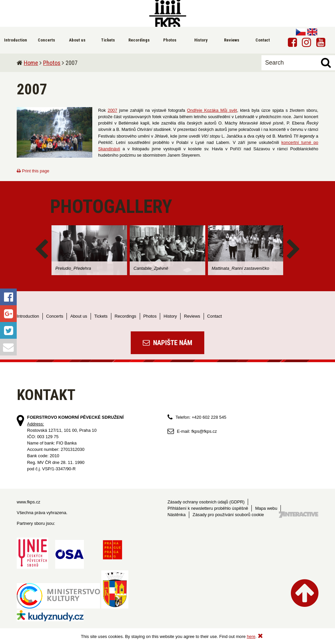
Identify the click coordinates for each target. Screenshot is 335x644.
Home (31, 63)
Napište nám (167, 343)
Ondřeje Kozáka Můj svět (212, 110)
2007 (112, 110)
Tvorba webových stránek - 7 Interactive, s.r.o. (299, 515)
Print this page (33, 171)
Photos (52, 63)
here (251, 636)
